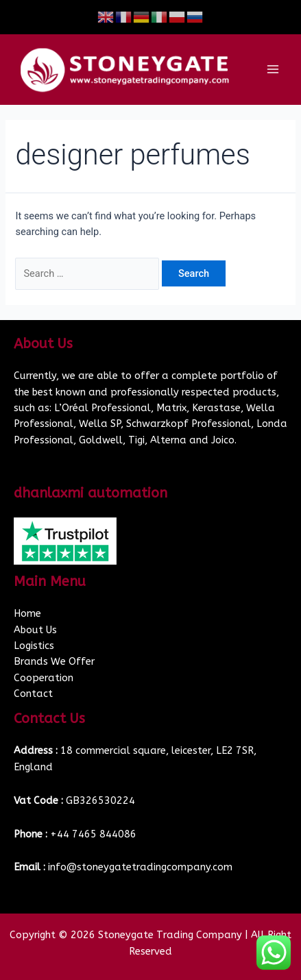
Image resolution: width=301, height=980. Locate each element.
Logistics (34, 646)
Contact (33, 694)
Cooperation (44, 678)
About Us (35, 630)
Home (27, 614)
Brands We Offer (54, 662)
